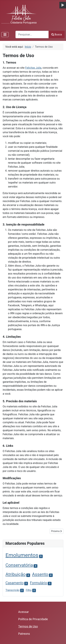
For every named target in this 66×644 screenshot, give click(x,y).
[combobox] (32, 34)
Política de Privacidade (33, 619)
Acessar (24, 612)
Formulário (38, 583)
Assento (40, 574)
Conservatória (19, 565)
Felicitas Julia (33, 68)
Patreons (24, 634)
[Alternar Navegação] (5, 35)
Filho (29, 590)
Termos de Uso (28, 626)
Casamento (15, 583)
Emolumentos (22, 555)
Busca (57, 34)
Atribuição (16, 574)
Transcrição (12, 590)
